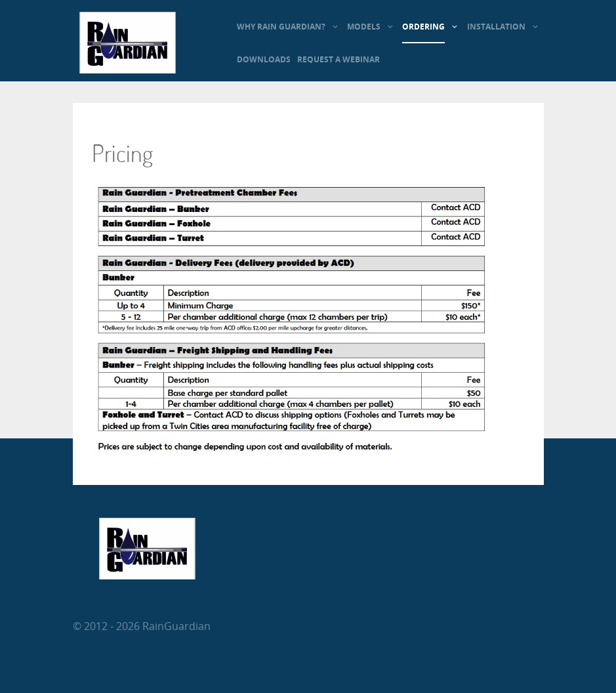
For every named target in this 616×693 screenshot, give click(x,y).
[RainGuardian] (128, 70)
